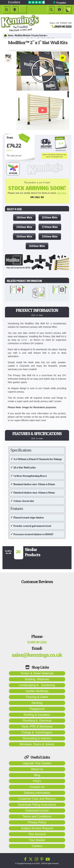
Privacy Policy (37, 822)
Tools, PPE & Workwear (37, 727)
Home (8, 35)
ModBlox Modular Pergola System (30, 35)
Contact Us (37, 787)
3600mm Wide (37, 246)
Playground (37, 709)
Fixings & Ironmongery (37, 732)
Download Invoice (37, 811)
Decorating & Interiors (37, 738)
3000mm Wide (24, 236)
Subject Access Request (37, 828)
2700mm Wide (50, 227)
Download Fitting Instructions (37, 805)
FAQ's (37, 781)
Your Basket (37, 840)
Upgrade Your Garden (37, 763)
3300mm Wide (50, 236)
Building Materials (37, 679)
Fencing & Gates (37, 697)
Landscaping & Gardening (37, 685)
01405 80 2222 (63, 26)
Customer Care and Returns (37, 799)
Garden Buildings (37, 691)
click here (61, 193)
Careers (37, 846)
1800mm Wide (24, 217)
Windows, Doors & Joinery (37, 744)
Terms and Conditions (37, 816)
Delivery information (37, 793)
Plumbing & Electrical (37, 721)
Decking (37, 703)
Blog (37, 775)
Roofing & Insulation (37, 715)
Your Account (37, 834)
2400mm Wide (24, 227)
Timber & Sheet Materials (37, 673)
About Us (37, 769)
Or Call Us (37, 198)
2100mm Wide (50, 217)
